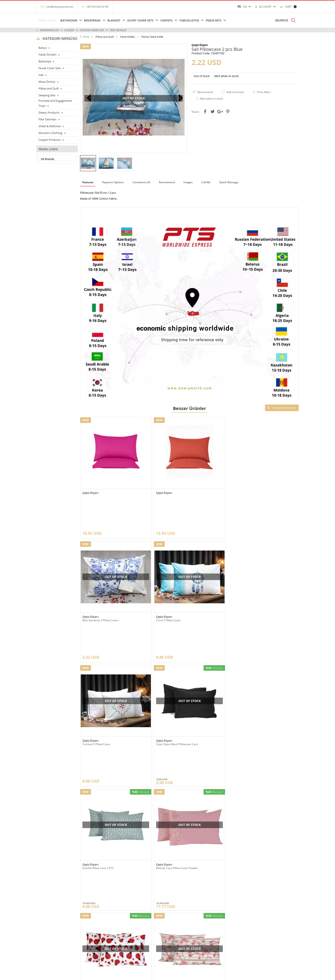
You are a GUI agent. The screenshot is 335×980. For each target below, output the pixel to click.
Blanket (114, 20)
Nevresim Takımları (50, 946)
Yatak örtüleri (46, 919)
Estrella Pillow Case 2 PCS (98, 690)
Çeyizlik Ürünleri (48, 926)
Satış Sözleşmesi (92, 926)
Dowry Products (49, 113)
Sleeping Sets (47, 95)
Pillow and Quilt (49, 88)
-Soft (167, 974)
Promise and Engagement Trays (55, 103)
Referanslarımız (92, 906)
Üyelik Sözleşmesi (93, 919)
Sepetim (131, 926)
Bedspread (92, 20)
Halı (41, 75)
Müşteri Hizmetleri (92, 30)
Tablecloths (189, 20)
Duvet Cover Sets (140, 20)
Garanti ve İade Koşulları (97, 933)
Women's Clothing (50, 133)
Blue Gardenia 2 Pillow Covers (248, 496)
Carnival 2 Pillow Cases (170, 593)
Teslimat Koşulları (93, 900)
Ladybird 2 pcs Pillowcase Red (248, 690)
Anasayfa (131, 900)
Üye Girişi (176, 906)
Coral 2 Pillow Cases (95, 593)
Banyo (43, 48)
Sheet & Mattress (50, 126)
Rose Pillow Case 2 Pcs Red (99, 787)
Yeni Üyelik (176, 900)
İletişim (69, 30)
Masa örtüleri (46, 906)
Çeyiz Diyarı (91, 493)
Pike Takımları (47, 119)
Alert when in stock (226, 76)
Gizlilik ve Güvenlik (93, 939)
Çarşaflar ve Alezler (50, 900)
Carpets (166, 20)
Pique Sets (214, 20)
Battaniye (45, 61)
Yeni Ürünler (118, 30)
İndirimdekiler (49, 30)
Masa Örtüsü (47, 82)
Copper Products (50, 140)
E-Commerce (179, 974)
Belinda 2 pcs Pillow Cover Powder (177, 690)
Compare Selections (282, 408)
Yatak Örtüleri (47, 55)
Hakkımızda (89, 913)
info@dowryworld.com (60, 7)
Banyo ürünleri (47, 933)
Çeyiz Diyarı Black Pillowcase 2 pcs (251, 593)
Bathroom (69, 20)
